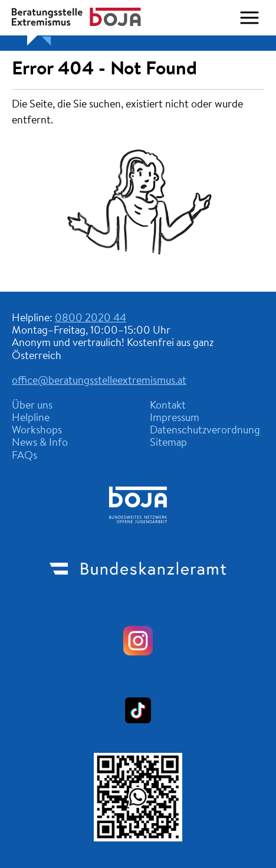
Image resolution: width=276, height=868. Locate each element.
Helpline (31, 419)
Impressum (175, 419)
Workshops (37, 431)
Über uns (32, 406)
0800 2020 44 (91, 319)
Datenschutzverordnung (205, 431)
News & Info (40, 443)
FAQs (24, 456)
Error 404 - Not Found (104, 70)
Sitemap (168, 443)
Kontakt (168, 406)
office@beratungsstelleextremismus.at (99, 381)
